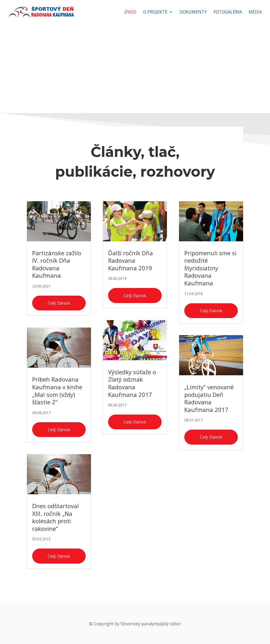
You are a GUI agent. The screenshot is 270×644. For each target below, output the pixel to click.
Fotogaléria (228, 12)
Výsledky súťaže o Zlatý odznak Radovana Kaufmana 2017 (132, 383)
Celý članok (59, 303)
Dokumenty (193, 12)
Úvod (130, 12)
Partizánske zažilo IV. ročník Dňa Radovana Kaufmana (57, 264)
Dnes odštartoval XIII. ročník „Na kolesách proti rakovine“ (56, 517)
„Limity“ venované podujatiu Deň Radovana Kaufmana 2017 (209, 398)
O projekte (155, 12)
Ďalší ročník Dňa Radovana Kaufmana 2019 (131, 260)
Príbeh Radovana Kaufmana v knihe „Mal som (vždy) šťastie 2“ (57, 391)
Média (255, 12)
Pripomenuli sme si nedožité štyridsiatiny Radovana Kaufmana (210, 268)
